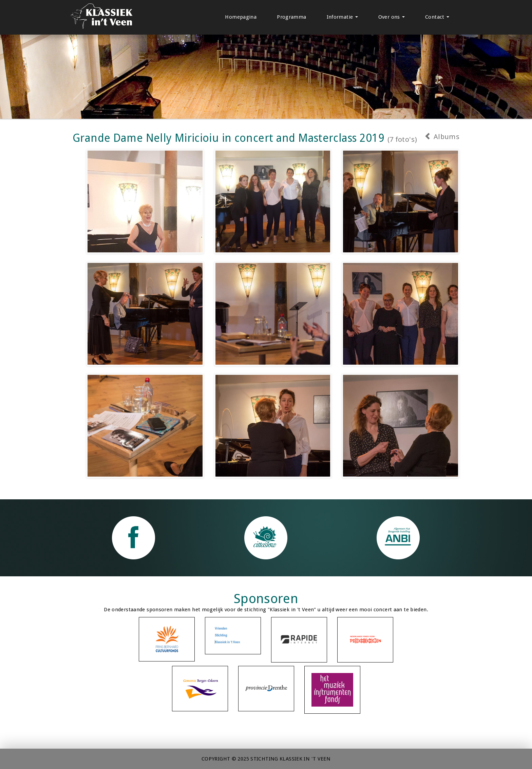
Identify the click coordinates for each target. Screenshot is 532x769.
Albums (442, 137)
